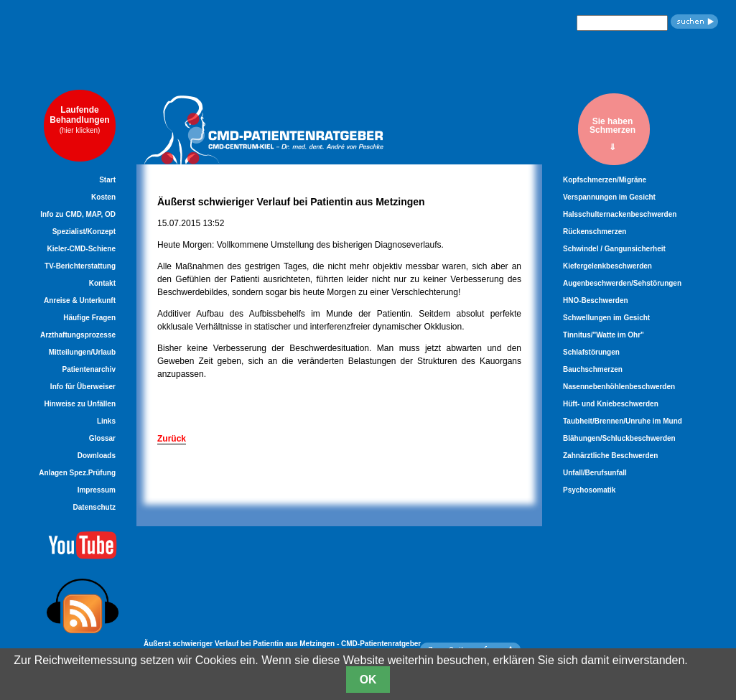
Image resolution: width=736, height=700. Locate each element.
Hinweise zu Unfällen (80, 404)
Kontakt (102, 283)
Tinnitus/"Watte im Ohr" (604, 335)
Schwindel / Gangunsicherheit (614, 249)
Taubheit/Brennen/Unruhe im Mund (623, 421)
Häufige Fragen (89, 318)
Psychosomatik (589, 490)
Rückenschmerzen (595, 232)
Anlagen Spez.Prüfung (77, 473)
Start (107, 180)
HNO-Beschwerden (596, 300)
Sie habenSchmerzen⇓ (612, 134)
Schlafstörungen (591, 352)
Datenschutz (94, 507)
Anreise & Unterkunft (80, 300)
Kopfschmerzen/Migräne (605, 180)
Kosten (103, 197)
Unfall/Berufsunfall (595, 473)
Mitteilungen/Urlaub (82, 352)
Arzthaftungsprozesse (78, 335)
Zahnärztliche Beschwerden (610, 456)
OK (368, 680)
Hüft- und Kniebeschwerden (611, 404)
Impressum (97, 490)
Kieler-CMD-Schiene (81, 249)
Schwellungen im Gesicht (606, 318)
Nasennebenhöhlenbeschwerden (619, 387)
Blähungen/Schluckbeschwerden (619, 438)
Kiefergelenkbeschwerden (607, 266)
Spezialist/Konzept (84, 232)
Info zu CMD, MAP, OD (78, 214)
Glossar (102, 438)
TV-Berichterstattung (80, 266)
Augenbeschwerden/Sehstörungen (622, 283)
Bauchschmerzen (593, 369)
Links (106, 421)
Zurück (172, 439)
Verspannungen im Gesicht (609, 197)
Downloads (97, 456)
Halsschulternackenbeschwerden (620, 214)
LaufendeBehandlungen (79, 120)
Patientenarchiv (89, 369)
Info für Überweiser (83, 387)
